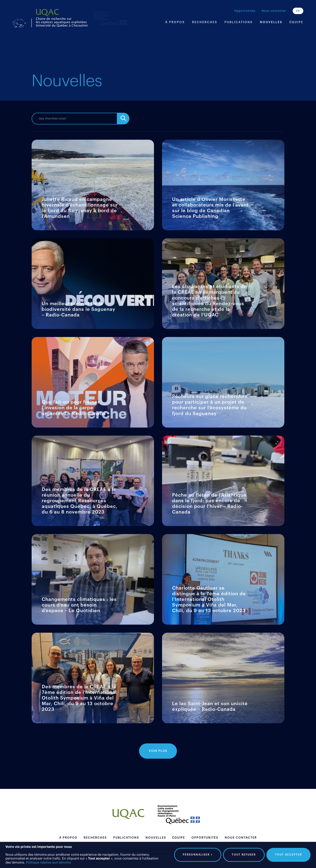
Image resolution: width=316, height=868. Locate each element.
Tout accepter (288, 854)
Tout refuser (244, 854)
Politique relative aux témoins (49, 862)
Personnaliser (198, 854)
